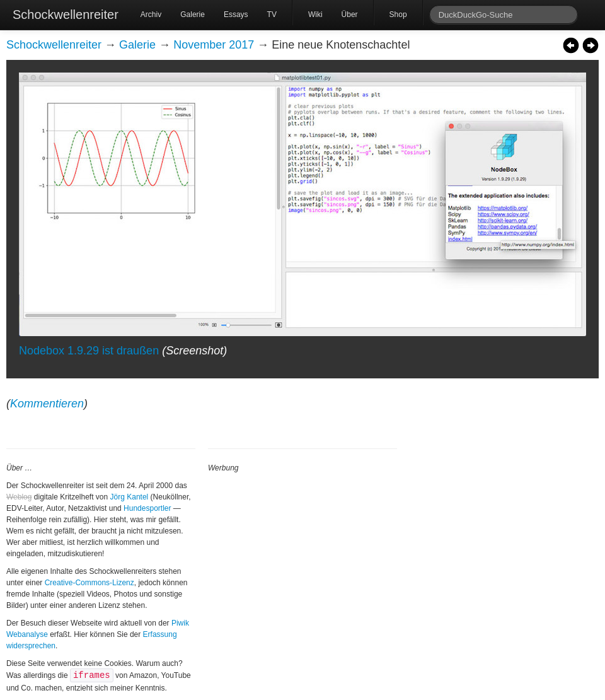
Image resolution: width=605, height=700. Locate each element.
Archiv (151, 15)
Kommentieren (47, 404)
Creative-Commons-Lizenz (89, 583)
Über (350, 15)
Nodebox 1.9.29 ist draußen (89, 351)
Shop (398, 15)
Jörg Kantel (130, 497)
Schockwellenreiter (66, 15)
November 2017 (214, 45)
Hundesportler (147, 508)
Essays (236, 15)
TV (272, 15)
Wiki (315, 15)
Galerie (193, 15)
